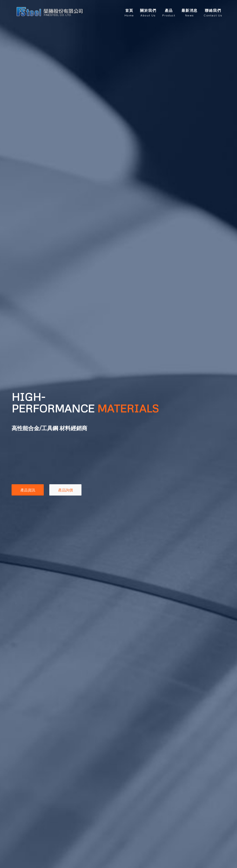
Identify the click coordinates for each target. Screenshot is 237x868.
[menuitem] (129, 12)
